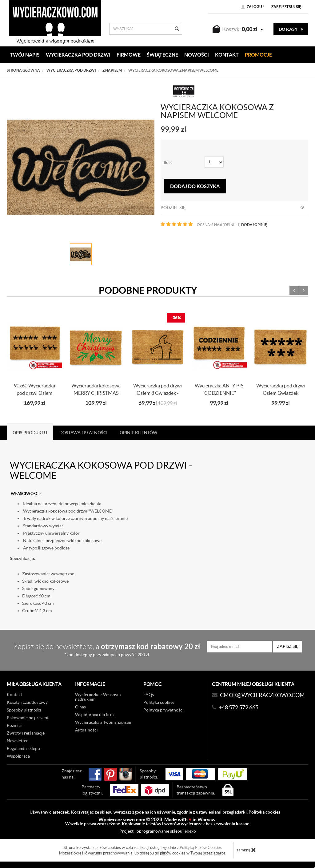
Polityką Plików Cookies (201, 848)
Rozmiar (15, 725)
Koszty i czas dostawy (27, 702)
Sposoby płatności (24, 710)
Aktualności (86, 730)
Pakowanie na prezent (28, 718)
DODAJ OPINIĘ (254, 225)
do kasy (291, 29)
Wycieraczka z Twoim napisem (104, 722)
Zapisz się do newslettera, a (107, 650)
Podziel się (232, 208)
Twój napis (25, 55)
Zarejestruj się (286, 7)
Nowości (197, 55)
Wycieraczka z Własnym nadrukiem (98, 697)
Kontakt (14, 695)
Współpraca (18, 756)
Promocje (258, 55)
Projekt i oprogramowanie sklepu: (158, 831)
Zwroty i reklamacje (26, 733)
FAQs (149, 695)
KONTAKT (227, 55)
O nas (80, 707)
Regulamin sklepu (23, 748)
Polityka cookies (159, 702)
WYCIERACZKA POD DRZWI (78, 55)
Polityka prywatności (163, 710)
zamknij (246, 850)
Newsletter (17, 741)
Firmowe (129, 55)
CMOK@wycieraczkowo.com (262, 695)
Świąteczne (162, 55)
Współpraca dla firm (94, 715)
